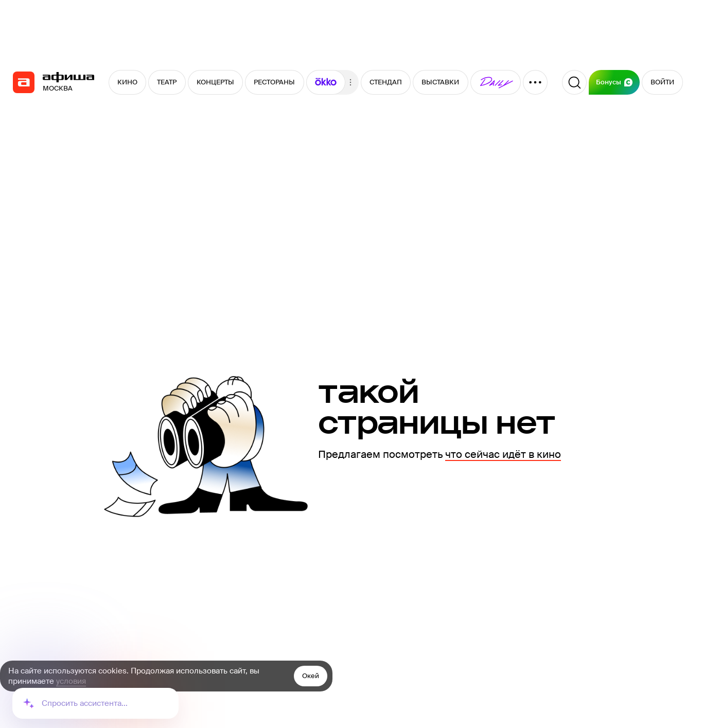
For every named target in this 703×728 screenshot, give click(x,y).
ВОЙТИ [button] (662, 82)
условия (71, 681)
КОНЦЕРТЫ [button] (215, 82)
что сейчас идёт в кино (503, 454)
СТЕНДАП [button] (386, 82)
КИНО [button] (127, 82)
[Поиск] (574, 82)
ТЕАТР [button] (167, 82)
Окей (311, 676)
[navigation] (24, 82)
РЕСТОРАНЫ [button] (274, 82)
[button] (326, 82)
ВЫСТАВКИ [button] (440, 82)
